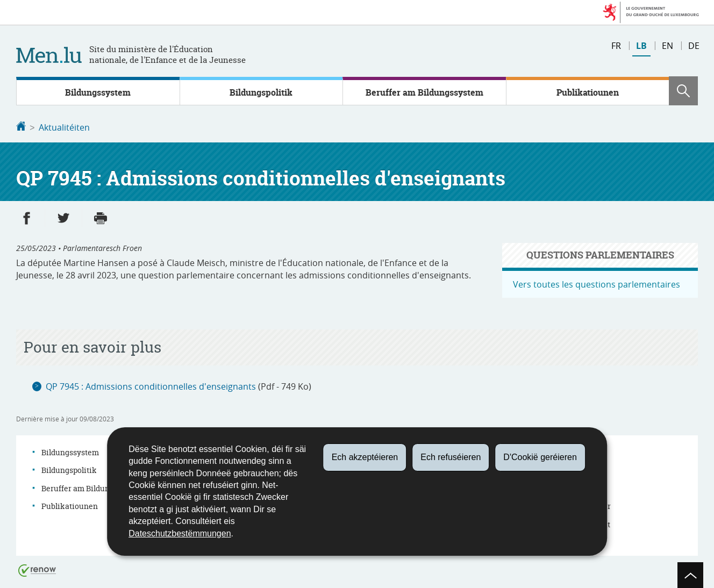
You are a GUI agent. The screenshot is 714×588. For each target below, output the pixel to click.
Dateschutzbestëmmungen (180, 533)
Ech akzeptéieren (365, 457)
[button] (683, 91)
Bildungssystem (98, 92)
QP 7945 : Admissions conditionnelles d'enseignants (151, 385)
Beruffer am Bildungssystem (424, 92)
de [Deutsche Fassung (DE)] (694, 46)
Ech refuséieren (451, 457)
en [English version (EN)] (667, 46)
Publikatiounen (588, 92)
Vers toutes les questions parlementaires (597, 283)
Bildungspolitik (261, 92)
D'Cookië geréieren (540, 457)
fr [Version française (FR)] (616, 46)
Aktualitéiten (64, 127)
